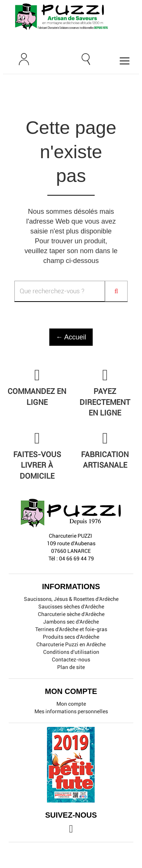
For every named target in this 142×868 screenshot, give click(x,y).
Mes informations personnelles (71, 711)
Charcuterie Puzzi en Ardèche (71, 644)
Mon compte (71, 704)
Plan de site (71, 667)
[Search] (116, 291)
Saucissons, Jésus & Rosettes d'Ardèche (71, 599)
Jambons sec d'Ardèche (71, 622)
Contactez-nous (71, 660)
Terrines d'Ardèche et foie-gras (71, 629)
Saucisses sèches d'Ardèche (71, 607)
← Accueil (71, 337)
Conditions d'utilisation (71, 652)
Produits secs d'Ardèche (71, 637)
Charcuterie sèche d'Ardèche (71, 614)
